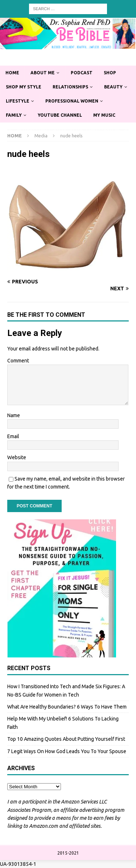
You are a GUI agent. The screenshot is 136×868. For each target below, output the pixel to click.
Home (12, 73)
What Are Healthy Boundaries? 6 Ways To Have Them (67, 707)
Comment (18, 361)
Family (14, 115)
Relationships (70, 87)
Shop (110, 73)
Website (17, 457)
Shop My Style (24, 87)
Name (14, 415)
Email (13, 436)
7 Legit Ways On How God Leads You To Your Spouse (67, 751)
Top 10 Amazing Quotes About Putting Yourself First (66, 739)
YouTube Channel (60, 115)
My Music (104, 115)
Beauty (113, 87)
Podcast (82, 73)
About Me (43, 73)
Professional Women (72, 101)
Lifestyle (18, 101)
